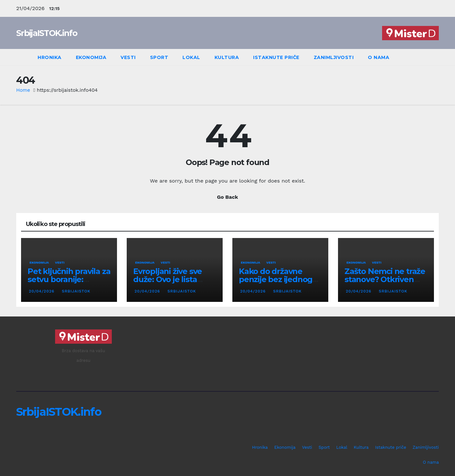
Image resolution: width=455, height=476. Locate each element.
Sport (159, 57)
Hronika (50, 57)
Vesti (128, 57)
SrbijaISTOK (76, 291)
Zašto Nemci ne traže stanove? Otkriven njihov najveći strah (385, 279)
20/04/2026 (42, 291)
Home (23, 90)
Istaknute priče (276, 57)
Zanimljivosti (334, 57)
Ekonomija (91, 57)
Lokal (191, 57)
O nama (379, 57)
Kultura (227, 57)
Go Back (228, 197)
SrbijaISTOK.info (47, 33)
